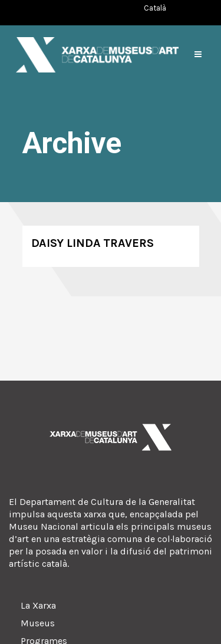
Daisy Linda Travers (93, 243)
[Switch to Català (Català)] (155, 8)
